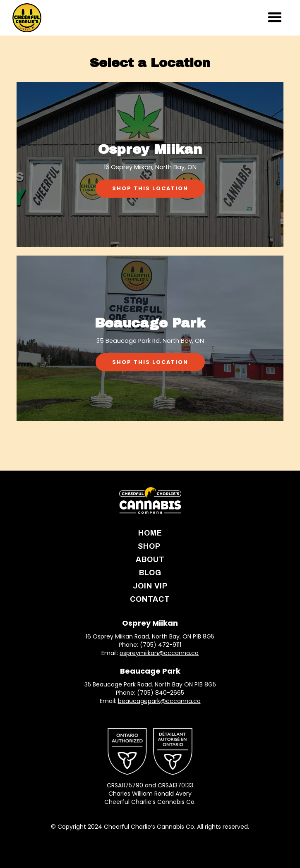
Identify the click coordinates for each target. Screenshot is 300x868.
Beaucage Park (150, 671)
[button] (275, 18)
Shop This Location (150, 188)
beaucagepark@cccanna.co (159, 701)
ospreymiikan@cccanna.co (159, 653)
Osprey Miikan (150, 623)
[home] (27, 18)
